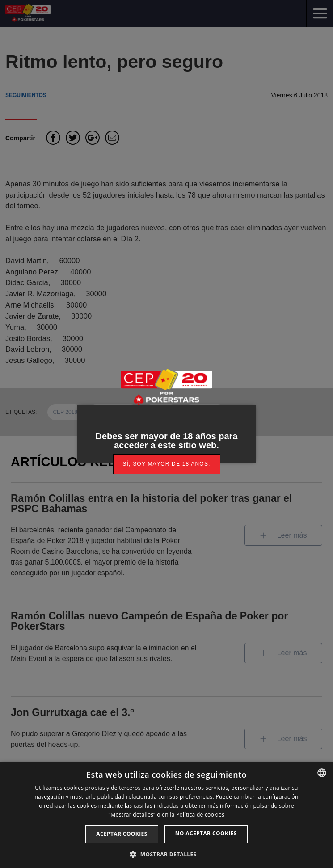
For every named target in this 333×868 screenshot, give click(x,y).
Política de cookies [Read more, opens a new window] (200, 815)
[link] (167, 464)
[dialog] (166, 815)
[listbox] (322, 773)
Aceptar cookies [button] (122, 834)
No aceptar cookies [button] (206, 833)
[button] (166, 853)
